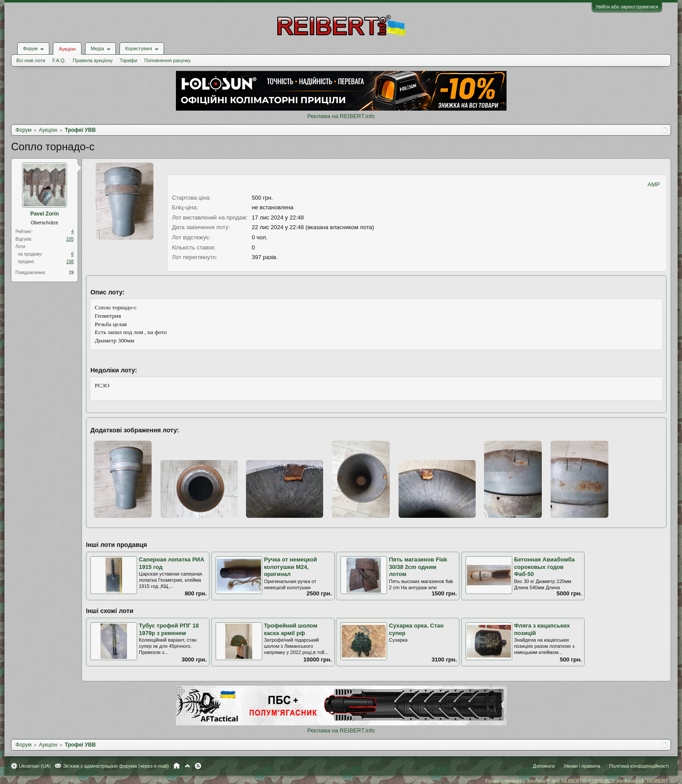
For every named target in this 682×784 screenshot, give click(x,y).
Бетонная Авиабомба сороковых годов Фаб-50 (544, 567)
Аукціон (67, 49)
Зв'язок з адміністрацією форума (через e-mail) (116, 766)
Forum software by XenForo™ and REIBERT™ (577, 781)
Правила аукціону (93, 60)
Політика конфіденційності (639, 766)
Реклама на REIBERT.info (341, 116)
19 (71, 273)
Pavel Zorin (45, 214)
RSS (198, 766)
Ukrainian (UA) (35, 766)
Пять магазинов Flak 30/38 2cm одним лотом (418, 567)
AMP (654, 184)
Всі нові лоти (31, 60)
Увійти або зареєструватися (627, 7)
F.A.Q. (59, 60)
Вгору (187, 766)
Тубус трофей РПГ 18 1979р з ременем (169, 629)
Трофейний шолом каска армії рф (291, 629)
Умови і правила (582, 766)
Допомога (544, 766)
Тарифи (129, 60)
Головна (177, 766)
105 (70, 239)
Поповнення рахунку (167, 60)
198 (70, 262)
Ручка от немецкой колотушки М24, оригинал (291, 567)
